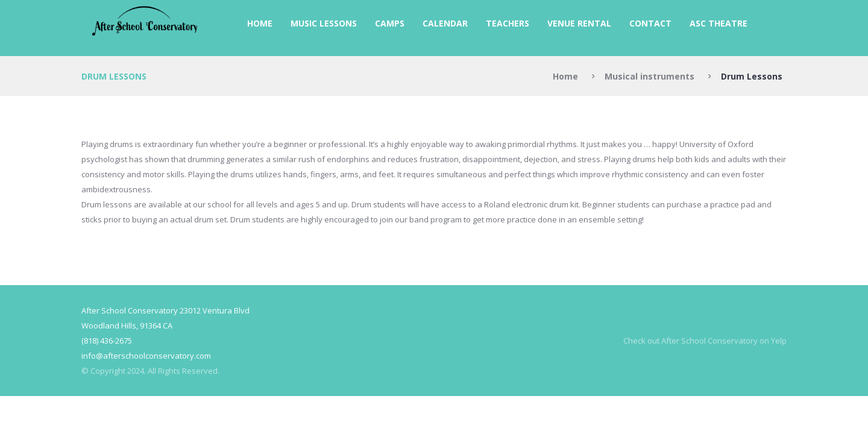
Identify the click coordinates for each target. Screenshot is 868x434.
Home (260, 23)
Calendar (445, 23)
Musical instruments (649, 76)
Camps (390, 23)
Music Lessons (324, 23)
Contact (650, 23)
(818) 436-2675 (107, 341)
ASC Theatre (719, 23)
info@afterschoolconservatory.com (146, 356)
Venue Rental (579, 23)
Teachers (508, 23)
